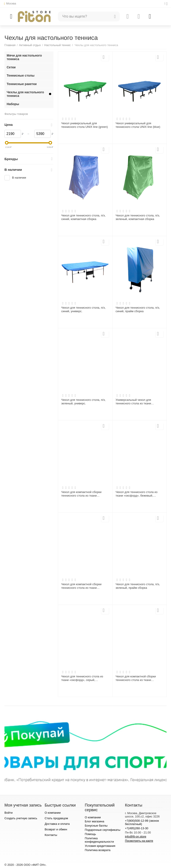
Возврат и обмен (56, 829)
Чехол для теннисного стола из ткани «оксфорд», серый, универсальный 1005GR (82, 678)
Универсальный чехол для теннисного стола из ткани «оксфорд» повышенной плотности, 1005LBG (133, 402)
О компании (53, 813)
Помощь (90, 834)
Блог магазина (95, 821)
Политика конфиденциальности (99, 840)
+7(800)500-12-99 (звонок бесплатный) (142, 822)
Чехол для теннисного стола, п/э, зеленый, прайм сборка (138, 586)
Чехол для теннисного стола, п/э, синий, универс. (83, 309)
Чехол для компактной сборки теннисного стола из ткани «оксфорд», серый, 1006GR (81, 586)
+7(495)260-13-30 (137, 828)
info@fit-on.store (136, 836)
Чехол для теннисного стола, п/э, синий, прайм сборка (138, 309)
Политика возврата (98, 850)
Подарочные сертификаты (103, 830)
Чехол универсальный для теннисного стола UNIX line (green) (84, 125)
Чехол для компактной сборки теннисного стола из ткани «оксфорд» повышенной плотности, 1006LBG (81, 494)
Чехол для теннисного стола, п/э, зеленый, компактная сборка (138, 217)
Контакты (51, 835)
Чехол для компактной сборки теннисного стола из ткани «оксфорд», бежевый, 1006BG (136, 678)
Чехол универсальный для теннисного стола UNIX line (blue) (138, 125)
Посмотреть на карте (139, 841)
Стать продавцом (56, 818)
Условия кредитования (100, 846)
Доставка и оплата (57, 824)
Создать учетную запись (21, 818)
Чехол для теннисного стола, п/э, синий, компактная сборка (83, 217)
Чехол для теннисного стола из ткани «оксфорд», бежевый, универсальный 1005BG (136, 494)
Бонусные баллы (96, 826)
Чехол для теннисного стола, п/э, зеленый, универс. (83, 402)
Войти (8, 813)
